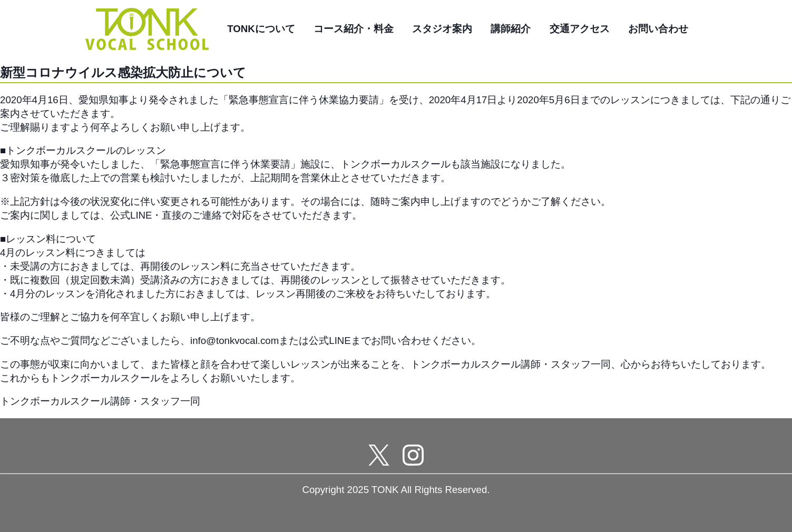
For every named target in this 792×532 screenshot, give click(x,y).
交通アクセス (580, 29)
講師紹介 (511, 29)
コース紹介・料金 (354, 29)
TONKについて (261, 29)
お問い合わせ (658, 29)
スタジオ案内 (442, 29)
